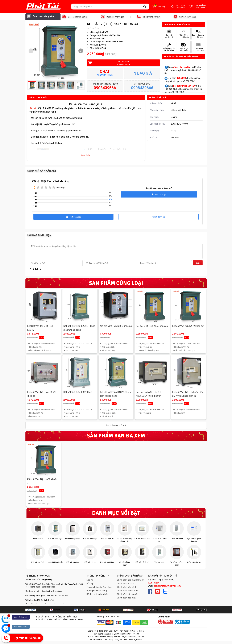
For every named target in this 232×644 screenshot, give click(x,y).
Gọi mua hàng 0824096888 (198, 6)
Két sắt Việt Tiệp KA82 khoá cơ (79, 392)
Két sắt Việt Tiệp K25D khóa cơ (116, 326)
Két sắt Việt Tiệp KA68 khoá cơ (152, 326)
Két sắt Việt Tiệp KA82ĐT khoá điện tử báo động (115, 394)
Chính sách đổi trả (125, 583)
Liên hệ (90, 580)
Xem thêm (86, 155)
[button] (81, 51)
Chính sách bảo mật (126, 598)
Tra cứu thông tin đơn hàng (99, 587)
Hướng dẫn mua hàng (97, 591)
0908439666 (154, 583)
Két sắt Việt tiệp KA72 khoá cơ (188, 326)
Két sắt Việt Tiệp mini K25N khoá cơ (41, 394)
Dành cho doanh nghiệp (97, 594)
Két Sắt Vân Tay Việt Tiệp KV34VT (40, 328)
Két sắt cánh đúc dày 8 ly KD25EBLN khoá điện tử (149, 394)
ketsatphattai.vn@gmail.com (167, 586)
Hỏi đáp (90, 583)
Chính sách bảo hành (127, 587)
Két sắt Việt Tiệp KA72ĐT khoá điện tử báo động (79, 328)
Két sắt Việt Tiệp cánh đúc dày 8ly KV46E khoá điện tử (188, 394)
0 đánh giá (61, 188)
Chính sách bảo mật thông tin (131, 580)
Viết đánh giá (159, 194)
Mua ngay (121, 63)
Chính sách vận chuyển (128, 594)
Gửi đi (198, 264)
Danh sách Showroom (177, 6)
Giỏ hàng (159, 7)
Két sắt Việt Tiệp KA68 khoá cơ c (43, 481)
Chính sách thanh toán (127, 591)
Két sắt (33, 108)
